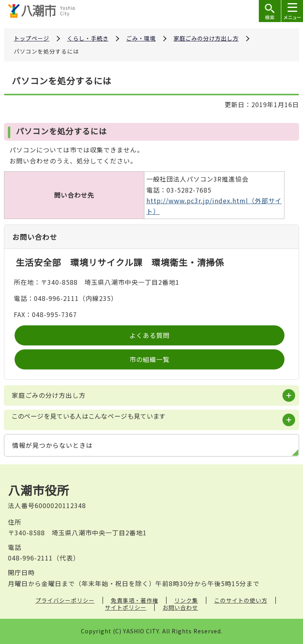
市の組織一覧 (150, 359)
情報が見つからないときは (52, 445)
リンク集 (186, 600)
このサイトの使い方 (241, 600)
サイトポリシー (126, 607)
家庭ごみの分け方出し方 (206, 38)
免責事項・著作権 (135, 600)
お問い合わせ (180, 607)
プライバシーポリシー (65, 600)
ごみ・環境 (141, 38)
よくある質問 (150, 335)
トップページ (32, 38)
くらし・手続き (88, 38)
